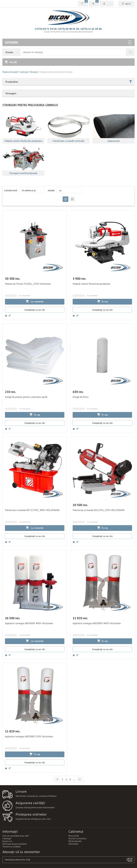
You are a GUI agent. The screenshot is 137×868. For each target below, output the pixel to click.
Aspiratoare (114, 141)
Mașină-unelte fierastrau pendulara (91, 284)
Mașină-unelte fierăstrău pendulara (23, 141)
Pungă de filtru (81, 397)
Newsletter (73, 844)
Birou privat (74, 836)
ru (127, 4)
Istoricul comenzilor (77, 839)
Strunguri (11, 93)
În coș (102, 301)
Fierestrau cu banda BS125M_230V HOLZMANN (99, 510)
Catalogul (7, 839)
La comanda (35, 301)
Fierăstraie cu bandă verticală (68, 141)
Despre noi (7, 841)
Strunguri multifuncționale (23, 173)
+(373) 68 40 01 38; (68, 29)
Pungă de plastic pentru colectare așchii (26, 397)
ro (130, 4)
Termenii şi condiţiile (12, 847)
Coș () (11, 62)
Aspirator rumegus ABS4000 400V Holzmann (29, 623)
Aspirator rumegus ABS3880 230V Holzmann (29, 736)
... (74, 779)
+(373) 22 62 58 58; (91, 29)
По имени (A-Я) (29, 190)
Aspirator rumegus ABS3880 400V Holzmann (97, 623)
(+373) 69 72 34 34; (46, 29)
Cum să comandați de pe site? (16, 836)
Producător (69, 82)
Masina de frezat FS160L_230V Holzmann (28, 284)
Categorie (68, 42)
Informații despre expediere (15, 844)
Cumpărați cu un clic (35, 310)
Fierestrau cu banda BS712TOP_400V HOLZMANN (32, 510)
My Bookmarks (75, 841)
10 (60, 190)
